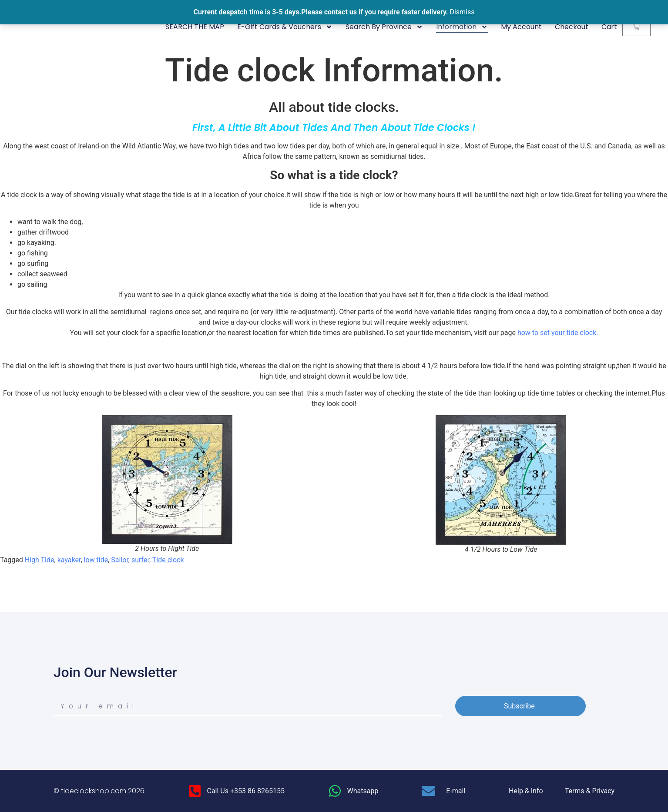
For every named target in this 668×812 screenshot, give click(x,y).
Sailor (120, 560)
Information (462, 27)
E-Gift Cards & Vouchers (285, 27)
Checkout (572, 27)
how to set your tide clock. (558, 333)
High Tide (40, 560)
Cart (609, 27)
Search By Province (384, 27)
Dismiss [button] (462, 12)
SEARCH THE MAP (195, 27)
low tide (96, 560)
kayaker (69, 560)
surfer (140, 560)
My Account (521, 27)
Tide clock (168, 560)
